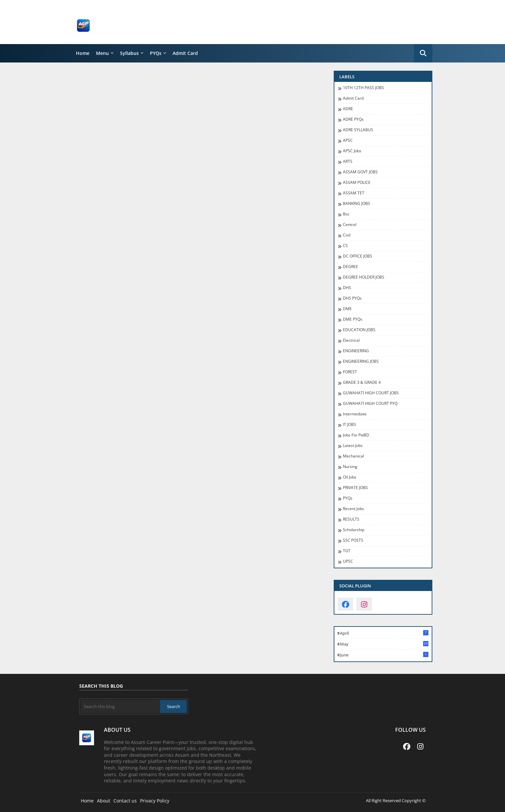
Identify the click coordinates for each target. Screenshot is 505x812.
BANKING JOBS (357, 204)
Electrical (351, 340)
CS (345, 246)
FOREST (350, 372)
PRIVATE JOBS (355, 488)
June (384, 655)
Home (83, 53)
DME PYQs (353, 319)
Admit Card (185, 53)
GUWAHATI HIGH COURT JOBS (371, 393)
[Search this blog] (120, 706)
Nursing (350, 467)
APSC (348, 140)
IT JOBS (349, 425)
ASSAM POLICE (357, 183)
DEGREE (350, 267)
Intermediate (355, 414)
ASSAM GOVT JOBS (360, 172)
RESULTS (351, 519)
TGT (347, 551)
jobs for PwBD (356, 435)
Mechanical (353, 456)
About (104, 801)
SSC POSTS (353, 540)
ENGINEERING (356, 351)
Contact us (125, 801)
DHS (347, 288)
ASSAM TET (354, 193)
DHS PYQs (352, 298)
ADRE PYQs (353, 119)
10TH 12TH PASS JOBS (363, 88)
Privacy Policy (155, 801)
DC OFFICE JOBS (358, 256)
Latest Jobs (353, 446)
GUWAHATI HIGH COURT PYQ (370, 404)
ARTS (348, 161)
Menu (102, 53)
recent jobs (353, 509)
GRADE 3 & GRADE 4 (362, 382)
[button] (423, 53)
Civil (347, 235)
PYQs (156, 53)
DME (347, 309)
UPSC (348, 561)
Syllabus (129, 53)
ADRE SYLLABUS (358, 130)
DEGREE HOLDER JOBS (364, 277)
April (384, 633)
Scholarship (354, 530)
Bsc (346, 214)
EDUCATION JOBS (359, 330)
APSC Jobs (352, 151)
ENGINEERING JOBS (361, 361)
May (384, 644)
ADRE (348, 109)
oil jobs (350, 477)
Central (350, 225)
